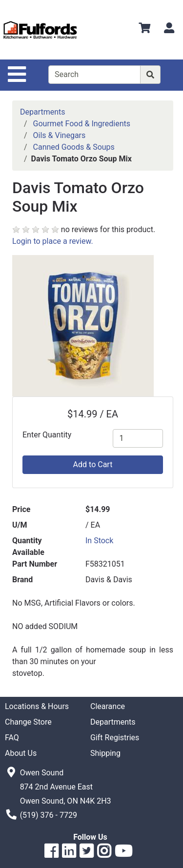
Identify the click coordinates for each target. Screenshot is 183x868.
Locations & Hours (37, 706)
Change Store (28, 722)
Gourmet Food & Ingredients (82, 124)
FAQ (12, 738)
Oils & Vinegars (60, 135)
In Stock (99, 541)
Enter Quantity (47, 435)
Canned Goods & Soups (74, 147)
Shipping (105, 753)
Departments (43, 112)
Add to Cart (93, 464)
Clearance (108, 706)
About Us (21, 753)
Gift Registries (115, 738)
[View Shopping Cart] (144, 30)
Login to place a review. (53, 241)
